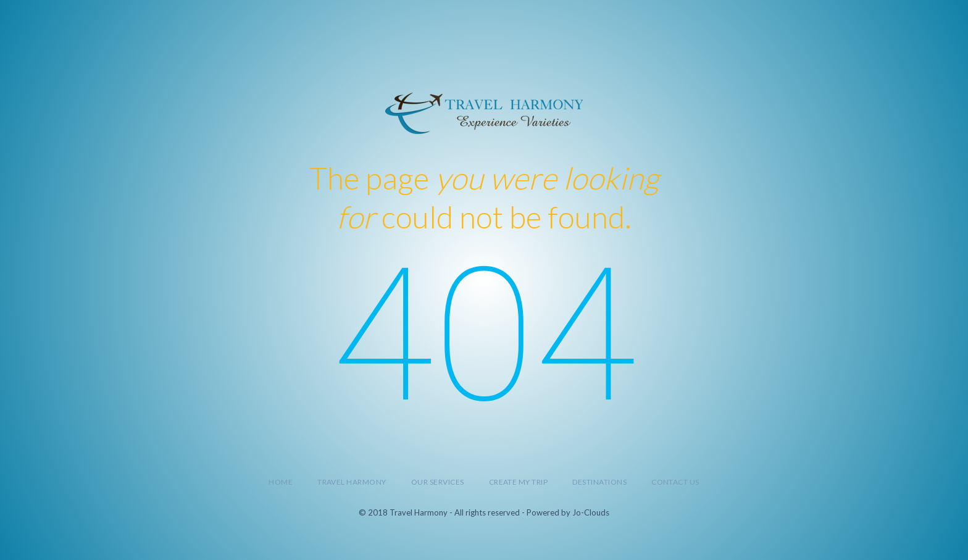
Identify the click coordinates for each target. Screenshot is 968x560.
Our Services (438, 482)
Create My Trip (519, 482)
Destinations (599, 482)
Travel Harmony (352, 482)
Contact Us (675, 482)
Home (281, 482)
